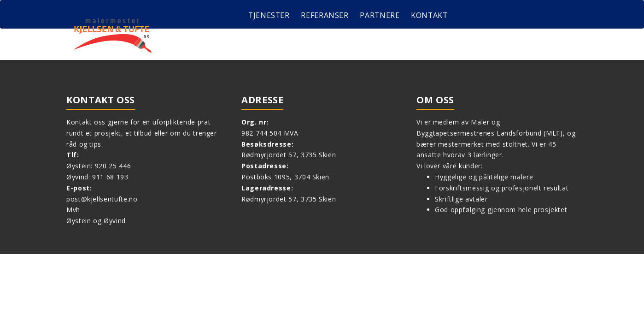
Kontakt (431, 15)
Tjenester (269, 15)
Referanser (325, 15)
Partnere (381, 15)
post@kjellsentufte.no (102, 199)
